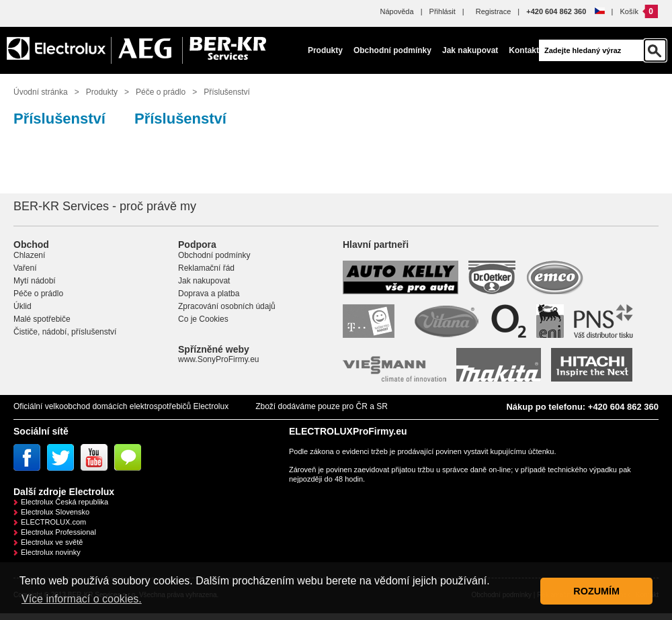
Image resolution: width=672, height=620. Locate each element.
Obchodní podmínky (392, 50)
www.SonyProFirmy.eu (218, 359)
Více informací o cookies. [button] (82, 599)
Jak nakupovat (470, 50)
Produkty (325, 50)
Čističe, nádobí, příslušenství (65, 332)
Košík (629, 11)
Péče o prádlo (161, 92)
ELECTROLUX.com (53, 522)
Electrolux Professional (58, 532)
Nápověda (396, 11)
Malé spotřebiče (42, 319)
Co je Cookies (203, 319)
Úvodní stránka (41, 92)
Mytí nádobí (35, 281)
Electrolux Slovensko (55, 512)
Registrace (494, 11)
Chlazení (29, 255)
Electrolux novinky (51, 552)
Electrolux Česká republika (65, 502)
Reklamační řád (206, 268)
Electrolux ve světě (52, 542)
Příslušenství (227, 92)
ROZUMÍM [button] (596, 591)
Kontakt (524, 50)
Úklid (23, 306)
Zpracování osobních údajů (227, 306)
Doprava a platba (209, 294)
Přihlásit (443, 11)
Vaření (25, 268)
